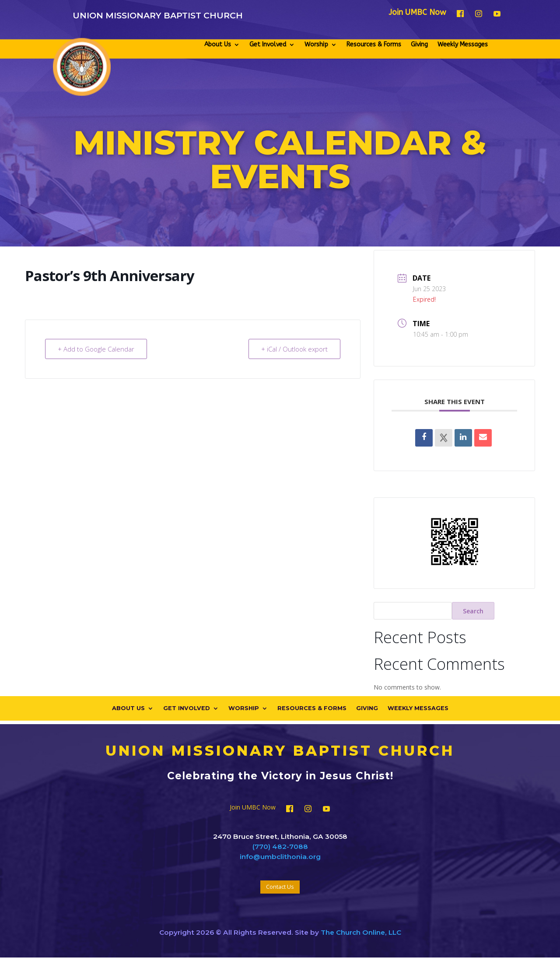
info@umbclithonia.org (280, 857)
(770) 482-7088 (280, 847)
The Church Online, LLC (361, 932)
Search (473, 611)
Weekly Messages (463, 44)
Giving (419, 44)
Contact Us (280, 887)
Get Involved (268, 44)
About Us (218, 44)
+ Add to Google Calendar (96, 349)
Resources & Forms (374, 44)
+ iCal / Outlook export (294, 349)
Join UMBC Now (417, 13)
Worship (316, 44)
